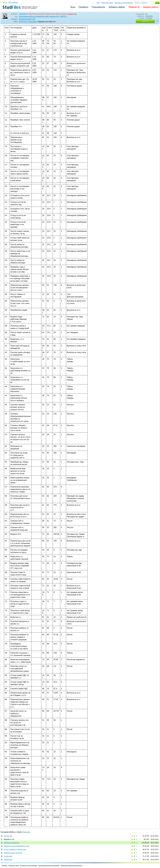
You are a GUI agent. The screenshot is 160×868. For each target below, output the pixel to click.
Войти (5, 2)
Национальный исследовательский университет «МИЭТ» (43, 16)
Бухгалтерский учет (27, 19)
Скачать (145, 21)
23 (132, 849)
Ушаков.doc (8, 860)
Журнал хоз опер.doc (12, 843)
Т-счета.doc (8, 856)
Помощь (4, 865)
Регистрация (13, 2)
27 (132, 836)
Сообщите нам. (72, 14)
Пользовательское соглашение (49, 865)
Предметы (83, 7)
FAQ (98, 3)
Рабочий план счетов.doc (13, 853)
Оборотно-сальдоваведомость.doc (17, 846)
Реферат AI (134, 7)
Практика (33, 22)
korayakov (23, 14)
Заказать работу (151, 7)
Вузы (73, 7)
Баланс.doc (8, 836)
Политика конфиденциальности (71, 865)
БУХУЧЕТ (23, 22)
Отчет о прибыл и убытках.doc (15, 849)
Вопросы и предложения (124, 3)
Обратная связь (107, 3)
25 (132, 839)
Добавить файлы (117, 7)
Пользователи (98, 7)
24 (132, 846)
